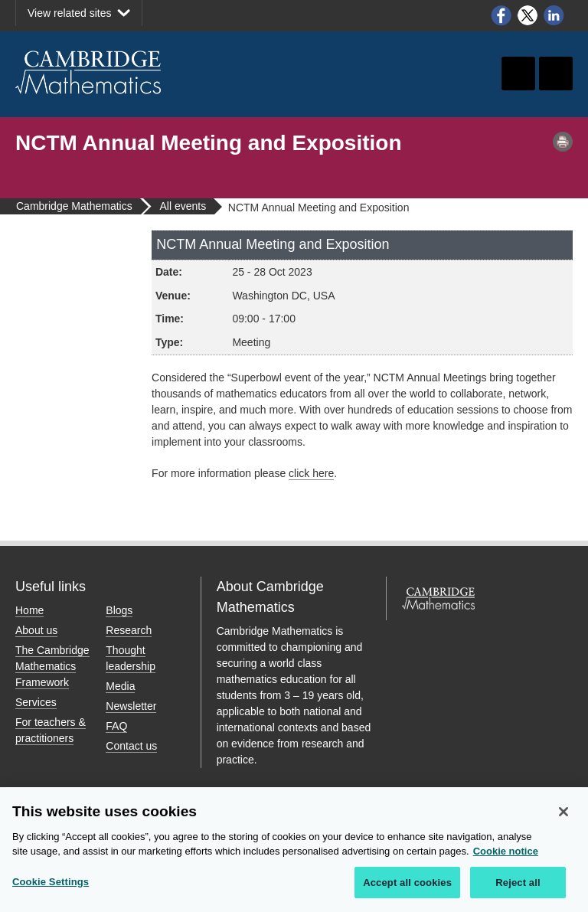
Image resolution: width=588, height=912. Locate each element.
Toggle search (518, 74)
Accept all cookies (407, 887)
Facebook (501, 15)
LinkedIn (554, 15)
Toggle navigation (556, 74)
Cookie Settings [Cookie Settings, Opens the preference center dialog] (51, 886)
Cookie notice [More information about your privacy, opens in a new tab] (506, 856)
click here (311, 473)
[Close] (563, 816)
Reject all (518, 887)
